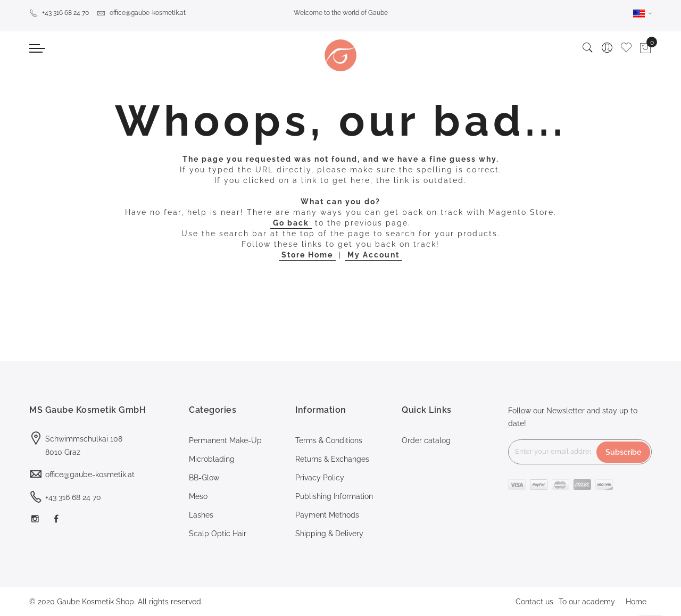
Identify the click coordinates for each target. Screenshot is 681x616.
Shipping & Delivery (329, 534)
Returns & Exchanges (332, 459)
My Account (373, 255)
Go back (291, 223)
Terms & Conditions (329, 440)
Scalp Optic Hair (218, 534)
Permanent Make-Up (225, 440)
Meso (198, 496)
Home (636, 602)
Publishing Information (334, 496)
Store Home (307, 255)
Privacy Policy (320, 478)
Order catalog (426, 440)
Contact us (534, 602)
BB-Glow (204, 478)
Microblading (212, 459)
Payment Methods (327, 515)
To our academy (587, 602)
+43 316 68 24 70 (59, 13)
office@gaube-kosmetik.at (141, 13)
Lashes (201, 515)
